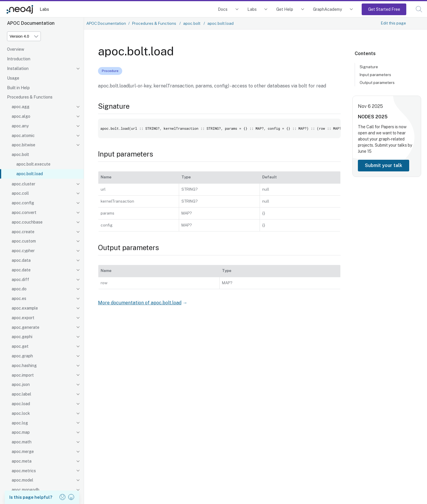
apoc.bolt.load (30, 174)
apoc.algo (21, 116)
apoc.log (20, 423)
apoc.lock (21, 413)
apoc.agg (21, 107)
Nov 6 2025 (370, 106)
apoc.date (21, 270)
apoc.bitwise (23, 145)
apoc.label (21, 394)
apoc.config (23, 203)
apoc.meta (22, 461)
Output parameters (377, 82)
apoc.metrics (24, 471)
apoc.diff (20, 280)
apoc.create (23, 232)
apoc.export (23, 318)
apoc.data (21, 260)
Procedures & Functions (30, 97)
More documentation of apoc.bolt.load (140, 303)
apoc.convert (24, 213)
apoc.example (25, 308)
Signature (369, 67)
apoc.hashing (24, 366)
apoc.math (22, 442)
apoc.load (21, 404)
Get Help (285, 9)
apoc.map (21, 432)
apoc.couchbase (27, 222)
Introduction (19, 59)
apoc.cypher (23, 251)
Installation (18, 69)
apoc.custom (24, 241)
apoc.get (20, 346)
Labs (44, 9)
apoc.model (22, 480)
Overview (16, 49)
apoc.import (23, 375)
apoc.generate (26, 327)
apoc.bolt (20, 154)
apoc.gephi (22, 337)
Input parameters (375, 75)
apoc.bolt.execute (33, 164)
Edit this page (393, 23)
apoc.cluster (23, 184)
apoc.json (21, 384)
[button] (419, 9)
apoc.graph (22, 356)
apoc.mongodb (26, 490)
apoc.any (20, 126)
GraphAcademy (328, 9)
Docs (223, 9)
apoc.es (19, 298)
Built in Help (18, 88)
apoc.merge (23, 452)
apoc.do (19, 289)
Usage (13, 78)
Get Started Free (384, 9)
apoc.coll (20, 193)
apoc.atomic (23, 136)
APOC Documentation (106, 23)
